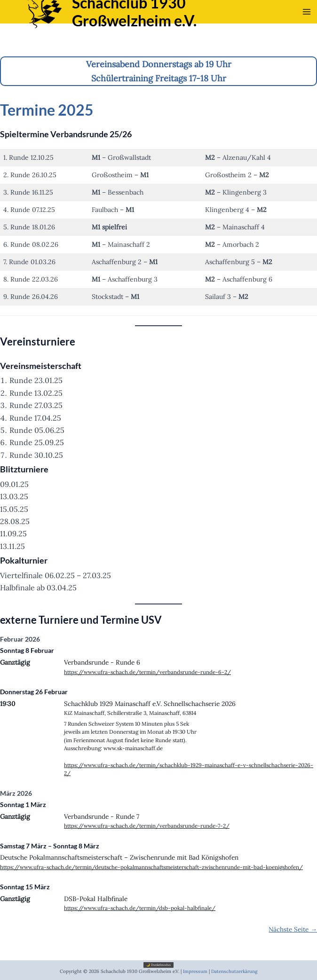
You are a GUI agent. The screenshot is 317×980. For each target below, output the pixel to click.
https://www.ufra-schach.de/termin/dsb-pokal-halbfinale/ (140, 908)
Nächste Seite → (293, 929)
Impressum (195, 971)
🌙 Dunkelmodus (158, 965)
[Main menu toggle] (307, 24)
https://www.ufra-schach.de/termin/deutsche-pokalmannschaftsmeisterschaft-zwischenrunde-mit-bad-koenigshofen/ (151, 867)
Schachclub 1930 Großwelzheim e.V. (162, 23)
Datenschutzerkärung (234, 971)
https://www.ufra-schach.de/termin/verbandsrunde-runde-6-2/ (147, 672)
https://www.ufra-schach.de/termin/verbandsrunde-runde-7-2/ (147, 826)
